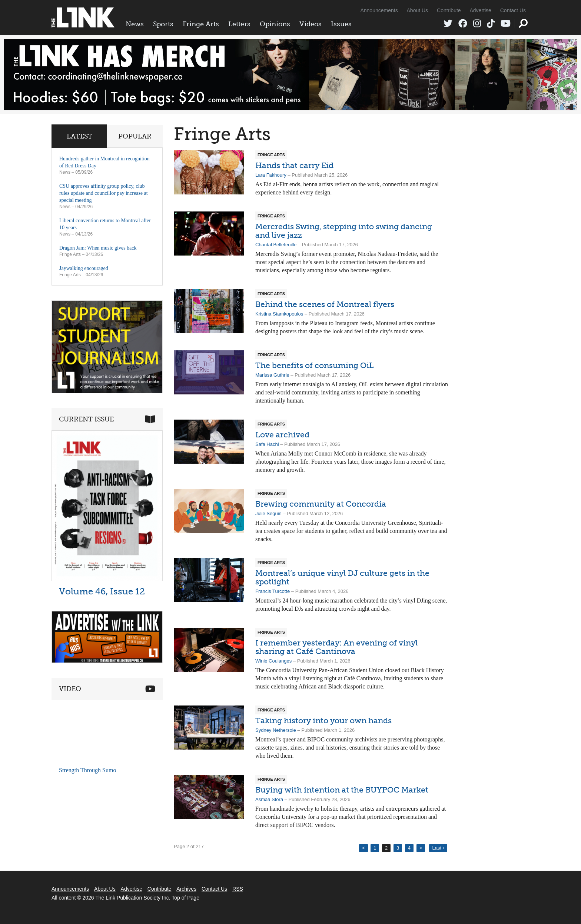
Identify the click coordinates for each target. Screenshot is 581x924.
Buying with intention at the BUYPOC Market (342, 790)
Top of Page (185, 898)
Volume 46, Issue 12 (102, 591)
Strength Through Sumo (87, 770)
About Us (418, 10)
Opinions (275, 24)
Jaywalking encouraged (84, 268)
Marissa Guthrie (272, 375)
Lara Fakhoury (271, 175)
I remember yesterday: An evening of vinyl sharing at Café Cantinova (336, 647)
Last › (438, 848)
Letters (239, 24)
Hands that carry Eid (294, 165)
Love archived (282, 435)
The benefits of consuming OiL (315, 365)
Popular (135, 136)
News (135, 24)
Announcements (379, 10)
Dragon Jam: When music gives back (98, 248)
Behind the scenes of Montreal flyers (325, 304)
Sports (163, 24)
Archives (186, 889)
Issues (341, 24)
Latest (79, 136)
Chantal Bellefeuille (276, 245)
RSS (238, 889)
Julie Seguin (268, 513)
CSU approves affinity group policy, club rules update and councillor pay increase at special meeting (104, 193)
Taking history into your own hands (323, 720)
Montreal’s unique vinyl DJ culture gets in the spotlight (342, 577)
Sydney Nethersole (276, 730)
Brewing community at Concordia (321, 504)
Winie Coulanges (273, 661)
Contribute (449, 10)
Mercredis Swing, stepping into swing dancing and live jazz (344, 231)
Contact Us (513, 10)
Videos (311, 24)
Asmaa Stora (269, 799)
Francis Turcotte (273, 591)
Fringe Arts (201, 24)
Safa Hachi (267, 444)
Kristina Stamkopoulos (279, 314)
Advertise (481, 10)
